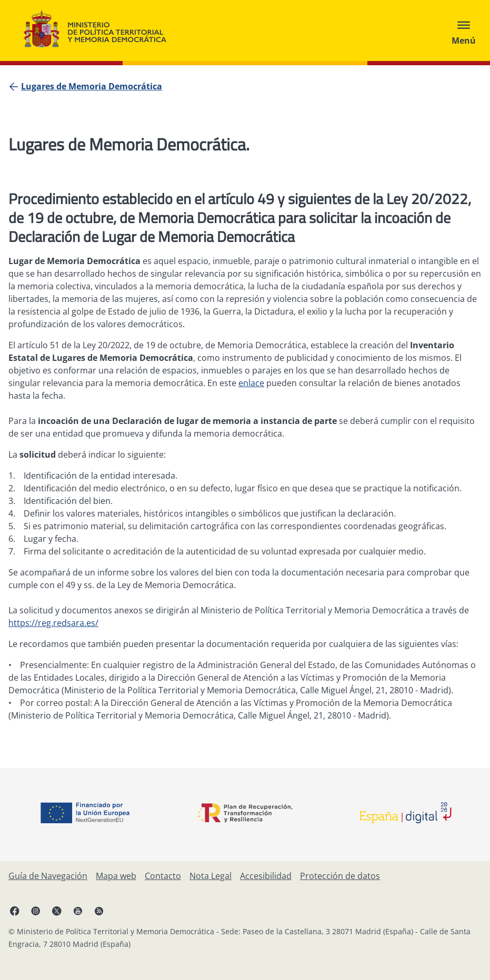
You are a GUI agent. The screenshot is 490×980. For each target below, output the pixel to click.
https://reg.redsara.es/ (53, 623)
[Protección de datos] (340, 876)
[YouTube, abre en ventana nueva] (78, 911)
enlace (251, 383)
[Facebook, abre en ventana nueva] (15, 911)
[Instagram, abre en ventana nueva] (36, 911)
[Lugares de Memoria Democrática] (92, 86)
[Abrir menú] (464, 31)
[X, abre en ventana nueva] (57, 911)
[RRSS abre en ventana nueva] (99, 911)
